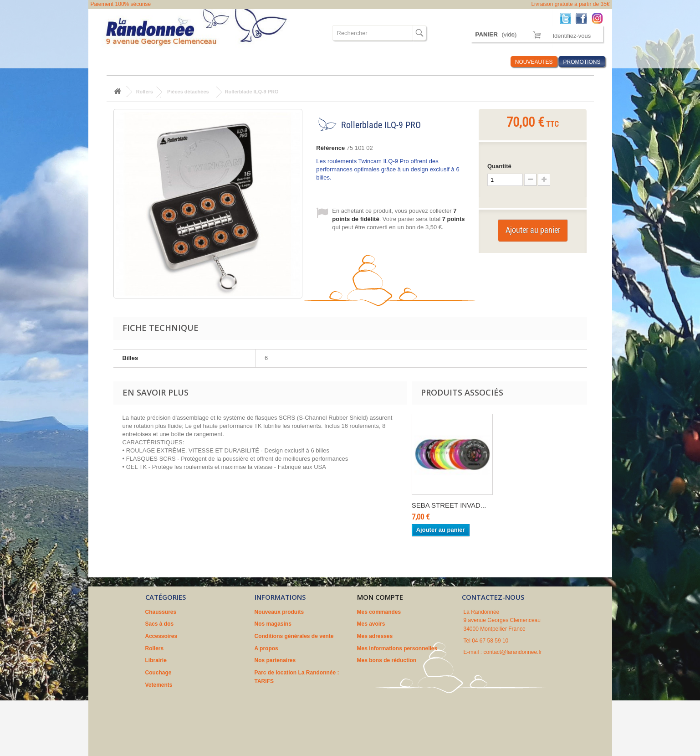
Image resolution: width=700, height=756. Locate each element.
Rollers (239, 62)
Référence (330, 148)
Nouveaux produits (279, 612)
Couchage (306, 62)
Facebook (584, 18)
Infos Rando (486, 62)
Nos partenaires (275, 660)
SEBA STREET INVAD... (449, 505)
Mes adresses (375, 636)
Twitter (568, 18)
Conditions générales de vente (294, 636)
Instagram (600, 18)
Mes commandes (379, 612)
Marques (447, 62)
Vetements (345, 62)
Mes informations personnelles (397, 648)
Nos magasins (273, 624)
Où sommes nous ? (397, 62)
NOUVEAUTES (534, 62)
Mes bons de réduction (387, 660)
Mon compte (380, 597)
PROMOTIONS (582, 62)
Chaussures (116, 62)
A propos (266, 648)
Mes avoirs (371, 624)
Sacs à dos (158, 62)
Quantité (499, 166)
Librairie (271, 62)
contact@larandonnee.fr (513, 652)
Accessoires (200, 62)
